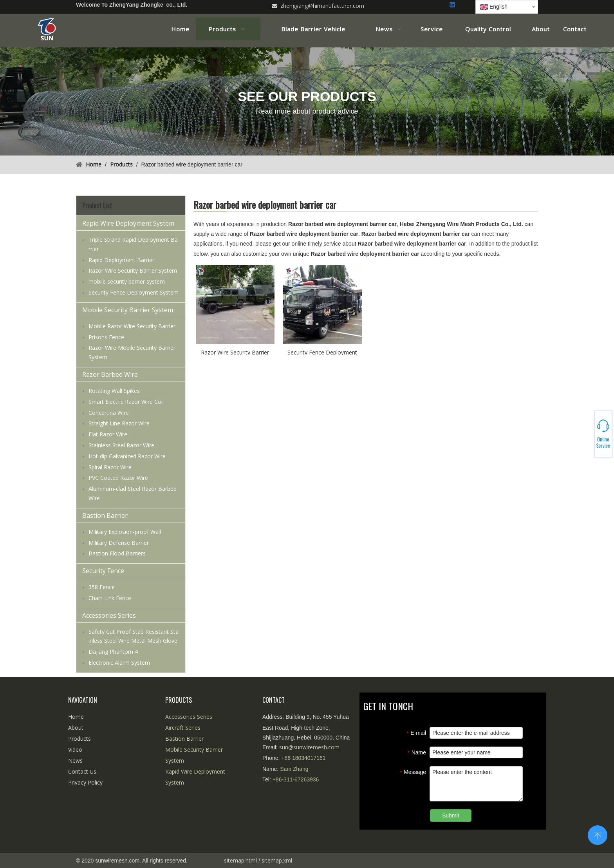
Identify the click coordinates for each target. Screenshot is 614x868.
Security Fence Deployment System (134, 292)
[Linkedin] (453, 5)
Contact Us (82, 771)
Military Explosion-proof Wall (125, 532)
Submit (451, 816)
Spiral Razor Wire (110, 467)
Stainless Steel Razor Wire (121, 445)
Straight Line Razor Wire (119, 423)
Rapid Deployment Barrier (121, 260)
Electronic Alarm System (119, 663)
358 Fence (102, 587)
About (76, 728)
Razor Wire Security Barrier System (133, 270)
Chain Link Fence (110, 598)
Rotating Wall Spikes (114, 391)
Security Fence (103, 571)
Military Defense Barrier (119, 543)
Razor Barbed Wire (110, 374)
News (75, 760)
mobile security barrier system (127, 281)
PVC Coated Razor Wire (118, 478)
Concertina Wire (109, 413)
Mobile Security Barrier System (128, 310)
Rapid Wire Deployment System (128, 223)
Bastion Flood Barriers (117, 553)
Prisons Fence (106, 337)
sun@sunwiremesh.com (309, 747)
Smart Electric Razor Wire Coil (126, 402)
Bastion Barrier (105, 515)
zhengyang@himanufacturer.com (322, 6)
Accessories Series (109, 615)
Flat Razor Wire (108, 434)
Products (79, 739)
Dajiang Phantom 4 (113, 652)
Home (76, 717)
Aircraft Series (183, 728)
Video (75, 750)
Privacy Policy (85, 782)
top (598, 834)
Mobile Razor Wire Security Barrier (132, 326)
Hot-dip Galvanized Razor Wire (127, 456)
